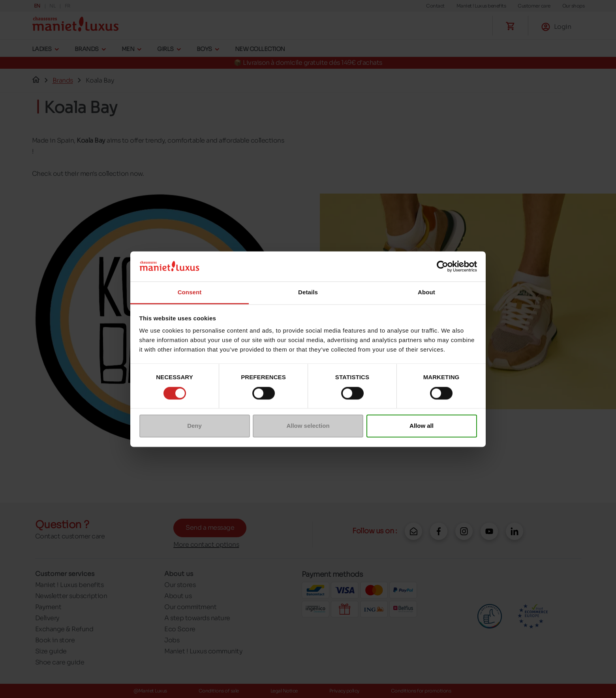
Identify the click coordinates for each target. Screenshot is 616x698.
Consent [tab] (190, 293)
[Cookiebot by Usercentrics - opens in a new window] (442, 266)
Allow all (422, 426)
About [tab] (426, 293)
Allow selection (308, 426)
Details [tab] (308, 293)
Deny (194, 426)
